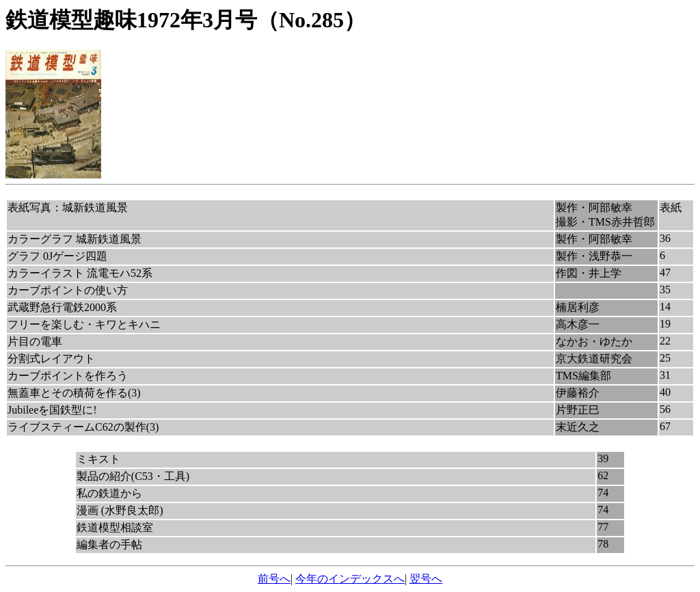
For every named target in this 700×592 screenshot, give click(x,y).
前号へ (274, 579)
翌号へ (426, 579)
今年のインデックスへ (350, 579)
